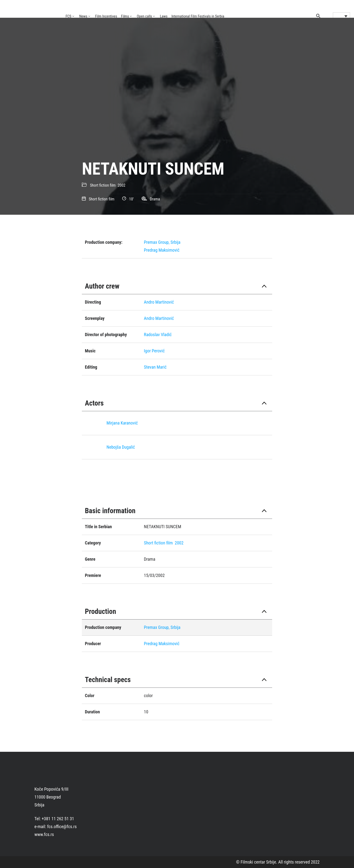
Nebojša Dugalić (121, 447)
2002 (121, 185)
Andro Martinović (159, 302)
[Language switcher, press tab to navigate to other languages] (341, 16)
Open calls (144, 16)
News (83, 16)
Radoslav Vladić (158, 335)
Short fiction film (103, 185)
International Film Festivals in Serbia (198, 16)
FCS (69, 16)
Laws (164, 16)
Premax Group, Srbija (162, 242)
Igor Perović (154, 351)
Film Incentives (106, 16)
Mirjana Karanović (122, 423)
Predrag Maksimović (162, 250)
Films (125, 16)
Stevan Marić (155, 367)
